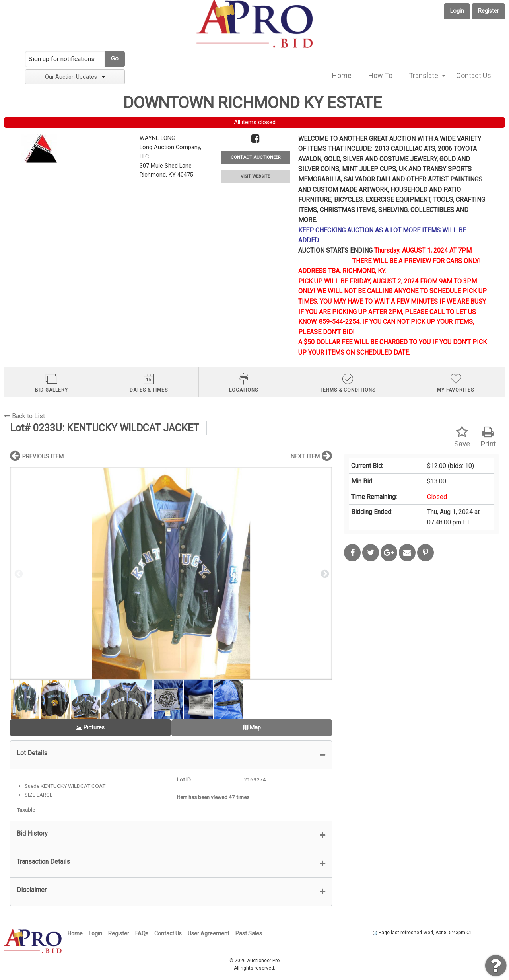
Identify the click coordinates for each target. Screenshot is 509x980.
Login (457, 11)
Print (488, 437)
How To (380, 75)
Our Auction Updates (75, 77)
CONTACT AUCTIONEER (255, 157)
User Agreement (209, 933)
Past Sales (249, 933)
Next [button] (324, 573)
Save (462, 437)
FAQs (142, 933)
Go (115, 59)
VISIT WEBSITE (255, 176)
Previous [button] (18, 573)
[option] (171, 573)
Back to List (24, 416)
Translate (424, 75)
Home (342, 75)
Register (489, 11)
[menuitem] (342, 76)
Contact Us (474, 75)
